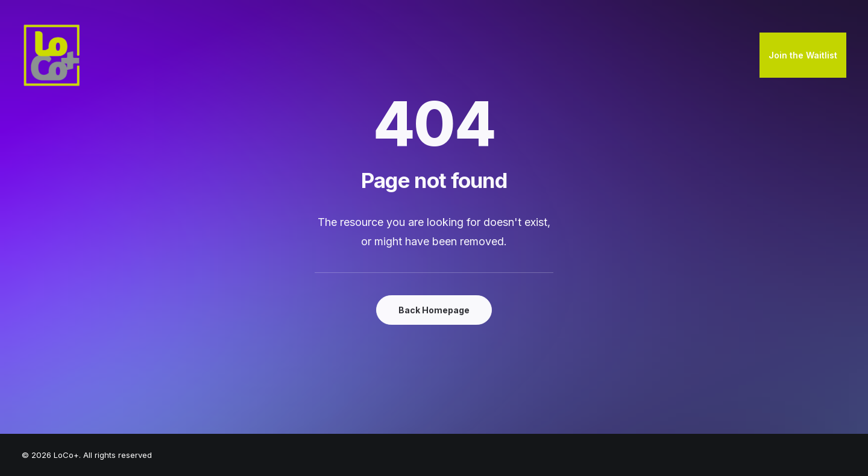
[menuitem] (803, 55)
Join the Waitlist (803, 55)
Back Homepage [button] (434, 310)
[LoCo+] (52, 55)
